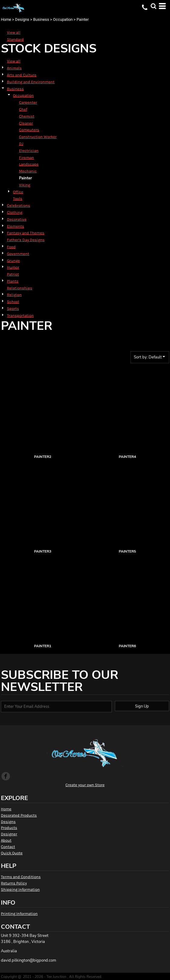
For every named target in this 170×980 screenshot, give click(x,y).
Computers (29, 130)
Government (18, 254)
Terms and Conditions (21, 877)
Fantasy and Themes (26, 233)
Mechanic (28, 171)
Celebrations (19, 205)
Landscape (29, 164)
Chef (23, 109)
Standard (15, 39)
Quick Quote (12, 853)
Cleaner (26, 123)
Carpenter (28, 102)
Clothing (15, 212)
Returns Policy (14, 883)
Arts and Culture (22, 75)
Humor (13, 267)
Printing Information (19, 914)
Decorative (17, 219)
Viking (25, 185)
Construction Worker (38, 137)
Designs (22, 19)
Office (18, 192)
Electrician (29, 151)
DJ (21, 144)
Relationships (20, 288)
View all (14, 32)
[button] (153, 6)
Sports (13, 309)
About (6, 840)
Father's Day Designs (26, 240)
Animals (14, 68)
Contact (8, 847)
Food (11, 247)
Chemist (27, 116)
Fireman (27, 158)
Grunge (13, 261)
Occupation (63, 19)
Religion (14, 295)
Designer (9, 834)
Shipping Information (20, 889)
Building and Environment (31, 82)
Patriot (13, 274)
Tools (18, 199)
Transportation (20, 315)
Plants (13, 281)
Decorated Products (19, 815)
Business (41, 19)
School (13, 302)
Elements (16, 226)
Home (6, 19)
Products (9, 828)
